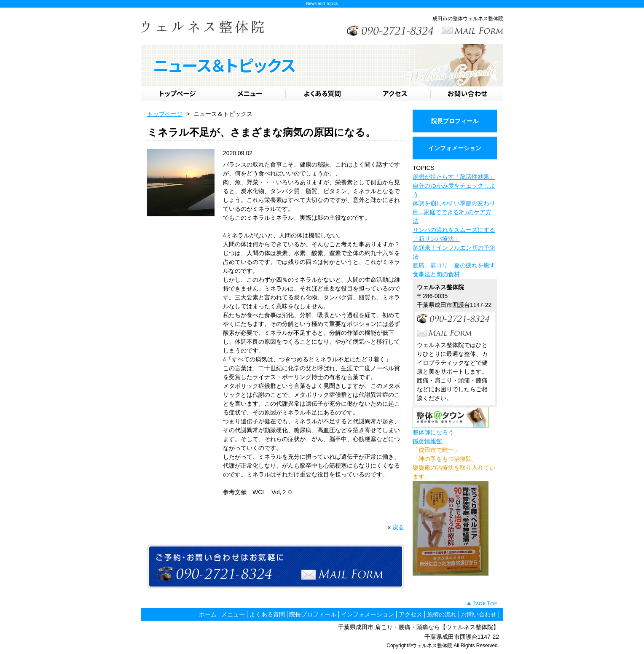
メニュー (233, 614)
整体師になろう (433, 432)
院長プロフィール (455, 121)
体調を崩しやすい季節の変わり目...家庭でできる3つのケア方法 (454, 212)
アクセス (411, 614)
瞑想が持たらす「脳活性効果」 (454, 177)
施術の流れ (442, 614)
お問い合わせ (479, 614)
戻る (398, 527)
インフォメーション (455, 148)
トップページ (165, 114)
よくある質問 (267, 614)
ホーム (208, 614)
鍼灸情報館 (427, 441)
